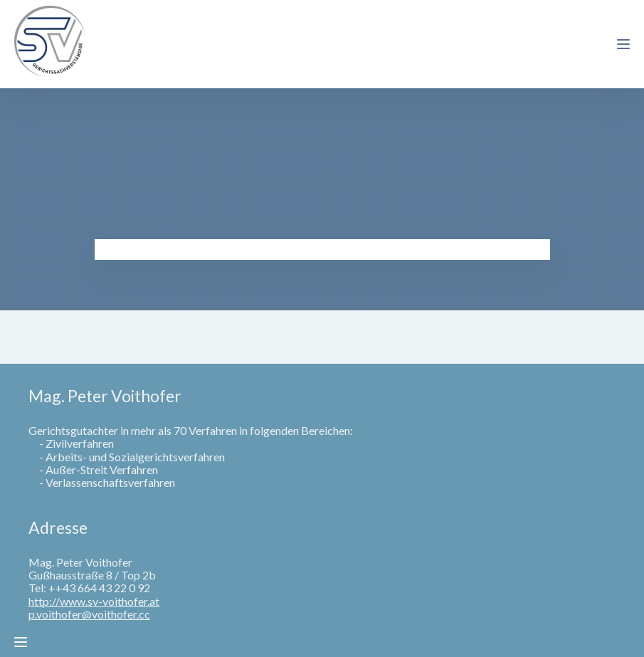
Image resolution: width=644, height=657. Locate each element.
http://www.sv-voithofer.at (94, 601)
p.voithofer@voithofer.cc (89, 614)
